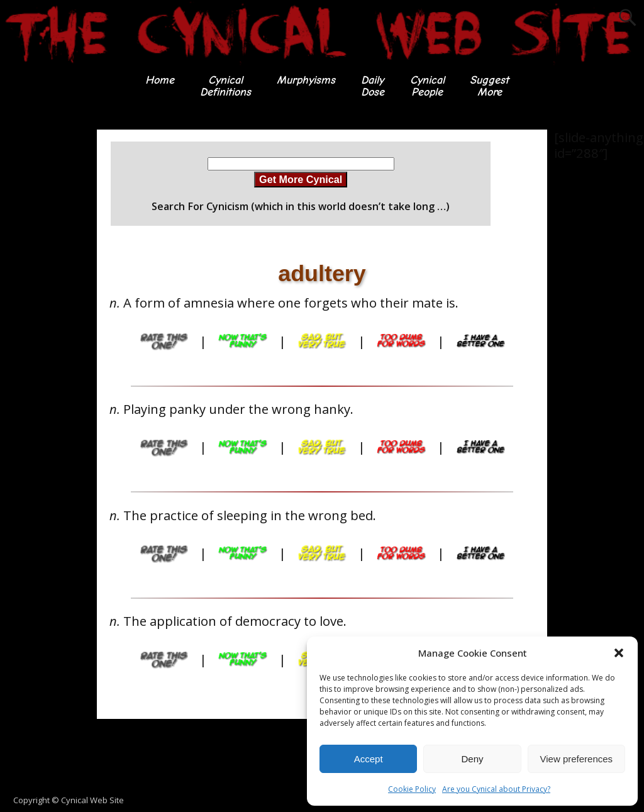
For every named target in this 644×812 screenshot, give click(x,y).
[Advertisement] (50, 318)
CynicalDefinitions (225, 86)
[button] (619, 653)
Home (160, 80)
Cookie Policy (412, 789)
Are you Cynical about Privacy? (496, 789)
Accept (369, 759)
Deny (472, 759)
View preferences (577, 759)
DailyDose (373, 86)
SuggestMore (490, 86)
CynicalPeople (427, 86)
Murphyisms (306, 80)
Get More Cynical (301, 179)
